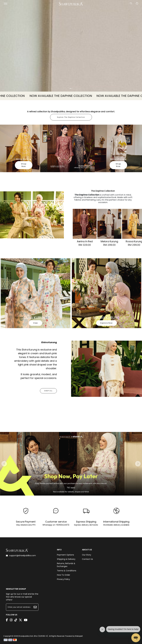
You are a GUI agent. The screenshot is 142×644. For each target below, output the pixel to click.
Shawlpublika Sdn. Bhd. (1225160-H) (33, 636)
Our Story (87, 555)
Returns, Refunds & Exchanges (66, 565)
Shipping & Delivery (66, 559)
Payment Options (65, 555)
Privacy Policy (63, 579)
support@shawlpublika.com (21, 555)
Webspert (79, 636)
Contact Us (87, 559)
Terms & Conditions (67, 571)
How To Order (64, 575)
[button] (70, 88)
